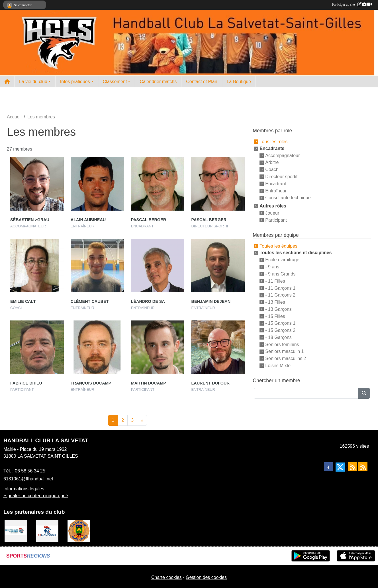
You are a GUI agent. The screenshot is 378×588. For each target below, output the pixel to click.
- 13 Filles (275, 302)
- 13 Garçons (278, 309)
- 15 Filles (275, 316)
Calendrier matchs (158, 82)
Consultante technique (288, 198)
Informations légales (24, 489)
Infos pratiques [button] (75, 82)
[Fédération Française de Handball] (47, 530)
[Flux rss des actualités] (353, 467)
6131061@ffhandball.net (28, 479)
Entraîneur (276, 191)
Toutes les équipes (278, 246)
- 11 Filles (275, 281)
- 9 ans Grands (280, 274)
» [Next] (142, 420)
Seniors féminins (282, 344)
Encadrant (276, 184)
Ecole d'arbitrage (282, 260)
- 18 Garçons (278, 337)
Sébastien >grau (30, 220)
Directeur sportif (281, 177)
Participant (276, 220)
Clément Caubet (90, 301)
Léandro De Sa (148, 301)
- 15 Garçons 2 (280, 330)
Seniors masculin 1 (284, 351)
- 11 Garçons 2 (280, 295)
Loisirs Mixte (278, 366)
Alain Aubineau (88, 220)
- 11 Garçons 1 (280, 288)
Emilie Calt (23, 301)
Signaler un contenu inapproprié (36, 496)
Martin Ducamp (149, 383)
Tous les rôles (273, 142)
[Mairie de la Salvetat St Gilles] (79, 530)
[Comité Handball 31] (16, 530)
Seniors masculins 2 (286, 358)
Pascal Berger (149, 220)
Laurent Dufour (210, 383)
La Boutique (239, 82)
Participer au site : (352, 5)
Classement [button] (115, 82)
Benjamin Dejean (211, 301)
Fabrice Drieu (26, 383)
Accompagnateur (282, 155)
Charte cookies (166, 577)
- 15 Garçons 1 (280, 323)
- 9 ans (272, 267)
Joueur (272, 213)
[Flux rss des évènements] (363, 467)
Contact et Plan (202, 82)
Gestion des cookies (206, 577)
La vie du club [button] (33, 82)
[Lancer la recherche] (364, 393)
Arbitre (272, 162)
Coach (272, 169)
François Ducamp (91, 383)
